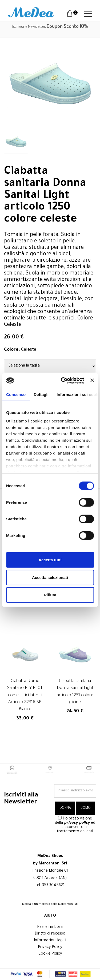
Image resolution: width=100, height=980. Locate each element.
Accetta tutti (50, 560)
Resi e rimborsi (50, 927)
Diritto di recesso (50, 934)
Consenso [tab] (16, 394)
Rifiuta (50, 595)
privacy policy (77, 823)
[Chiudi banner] (92, 380)
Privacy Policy (50, 947)
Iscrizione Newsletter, (50, 26)
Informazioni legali (50, 941)
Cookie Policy (50, 954)
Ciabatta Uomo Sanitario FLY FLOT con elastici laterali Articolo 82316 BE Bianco (25, 695)
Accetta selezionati (50, 577)
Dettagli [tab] (41, 394)
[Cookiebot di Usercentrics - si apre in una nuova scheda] (63, 380)
